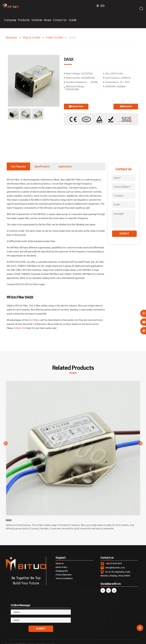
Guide (72, 20)
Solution (36, 20)
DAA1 (9, 520)
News (47, 20)
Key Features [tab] (18, 166)
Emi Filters (34, 320)
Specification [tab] (42, 166)
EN (102, 6)
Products (24, 20)
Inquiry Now (76, 106)
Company (10, 20)
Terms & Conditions (64, 578)
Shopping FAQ (62, 571)
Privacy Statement (63, 575)
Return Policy (61, 567)
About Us (60, 563)
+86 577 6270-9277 (114, 563)
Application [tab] (65, 166)
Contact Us (60, 20)
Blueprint (126, 106)
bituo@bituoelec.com (115, 568)
